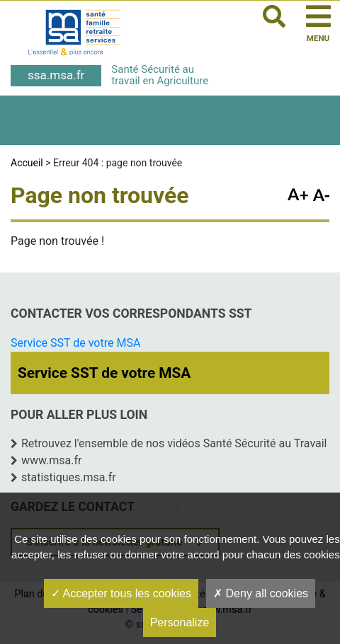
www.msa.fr (52, 460)
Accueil (27, 163)
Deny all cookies (261, 593)
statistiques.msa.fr (69, 477)
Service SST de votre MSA (75, 343)
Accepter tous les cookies (121, 593)
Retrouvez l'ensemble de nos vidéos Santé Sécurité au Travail (174, 443)
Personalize (180, 622)
